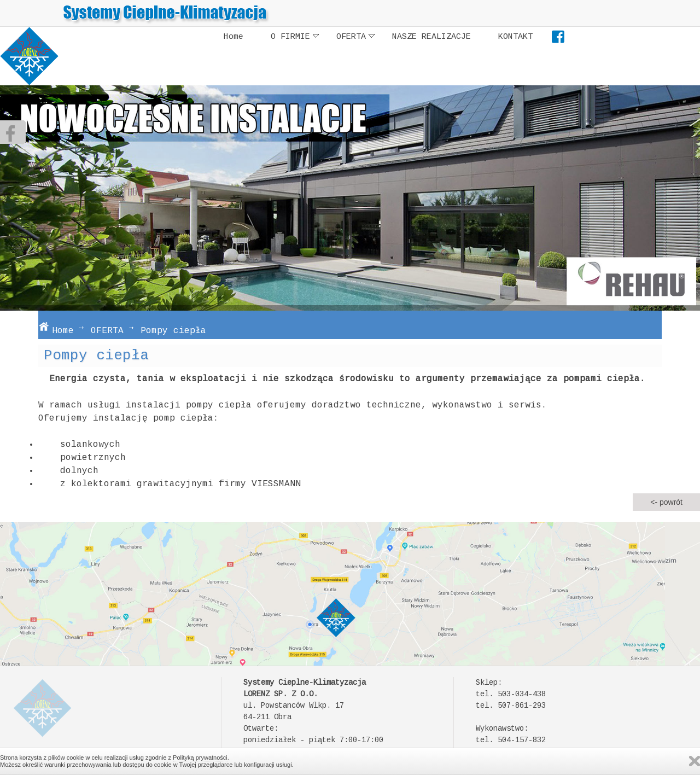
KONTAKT (515, 37)
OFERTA (355, 37)
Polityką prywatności (200, 757)
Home (234, 37)
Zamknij (695, 761)
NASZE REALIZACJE (431, 37)
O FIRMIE (295, 37)
